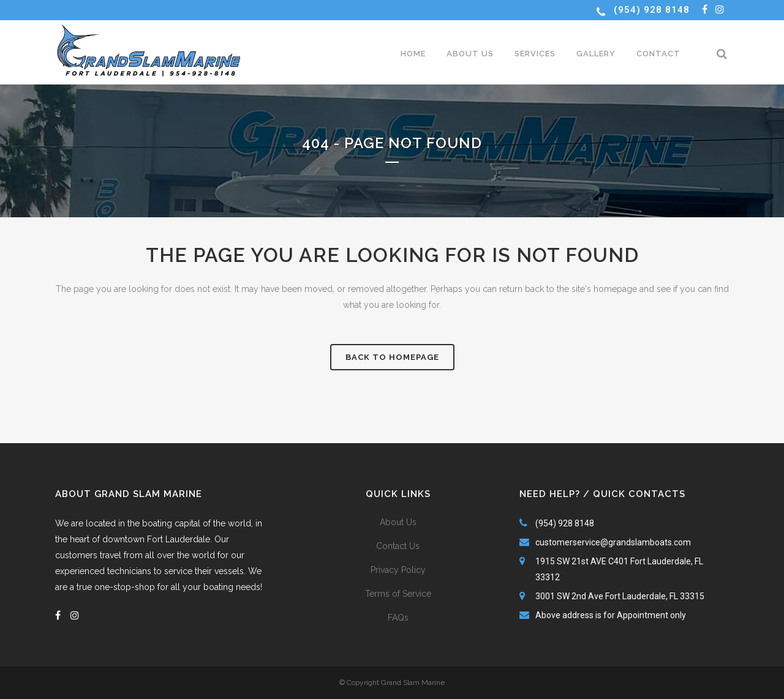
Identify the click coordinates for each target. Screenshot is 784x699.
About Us (398, 522)
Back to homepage (392, 357)
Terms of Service (398, 594)
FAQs (398, 618)
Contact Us (398, 546)
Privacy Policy (398, 570)
